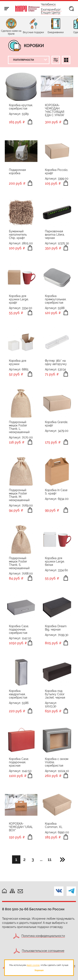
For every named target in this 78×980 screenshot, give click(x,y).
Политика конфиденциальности (43, 936)
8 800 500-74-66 (15, 909)
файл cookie (33, 965)
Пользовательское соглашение (43, 951)
